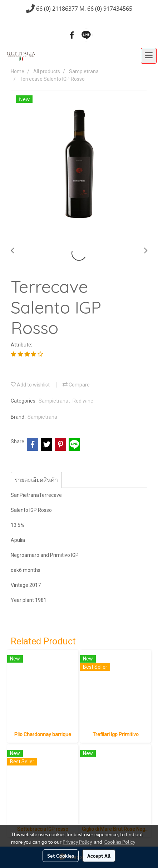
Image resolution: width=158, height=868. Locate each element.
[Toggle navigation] (149, 56)
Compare (76, 385)
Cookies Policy (120, 842)
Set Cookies (61, 855)
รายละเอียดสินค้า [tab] (36, 480)
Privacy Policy (77, 842)
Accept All (99, 855)
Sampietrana (54, 401)
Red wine (83, 401)
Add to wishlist (30, 385)
